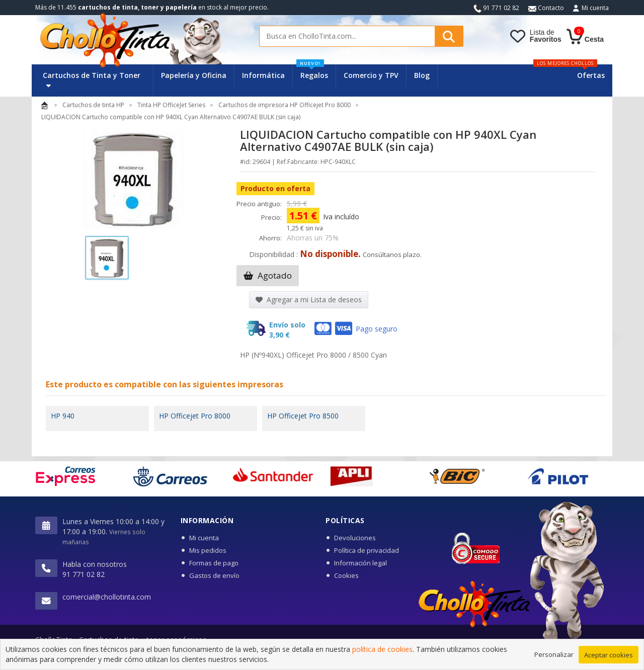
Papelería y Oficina (194, 75)
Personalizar (554, 654)
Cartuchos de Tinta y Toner (92, 80)
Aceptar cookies (609, 655)
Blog (422, 75)
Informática (263, 75)
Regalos (312, 72)
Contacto (546, 8)
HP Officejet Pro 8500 (303, 416)
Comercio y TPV (371, 75)
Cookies (346, 575)
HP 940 (63, 416)
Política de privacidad (367, 550)
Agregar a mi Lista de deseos (309, 300)
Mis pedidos (208, 550)
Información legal (360, 563)
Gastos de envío (214, 575)
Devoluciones (355, 538)
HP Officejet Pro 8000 (195, 416)
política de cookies (382, 650)
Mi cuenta (595, 8)
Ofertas (591, 75)
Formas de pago (214, 563)
